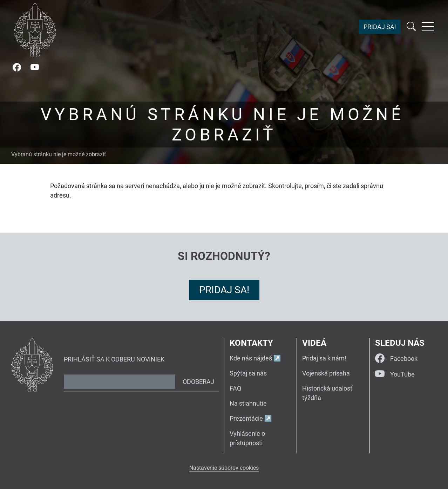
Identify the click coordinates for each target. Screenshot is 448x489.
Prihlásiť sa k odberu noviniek (114, 359)
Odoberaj (198, 382)
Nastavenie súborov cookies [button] (224, 468)
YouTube (395, 374)
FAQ (235, 388)
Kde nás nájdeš (251, 358)
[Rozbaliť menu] (428, 27)
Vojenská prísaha (326, 373)
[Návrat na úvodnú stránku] (35, 30)
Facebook (396, 359)
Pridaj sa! (380, 27)
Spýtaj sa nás (248, 373)
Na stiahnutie (248, 403)
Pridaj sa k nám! (324, 358)
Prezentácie (246, 418)
